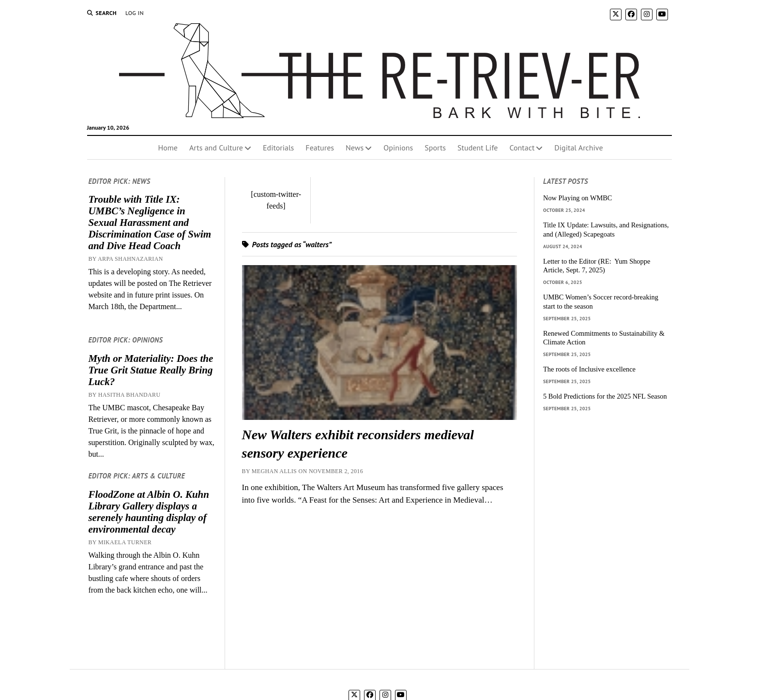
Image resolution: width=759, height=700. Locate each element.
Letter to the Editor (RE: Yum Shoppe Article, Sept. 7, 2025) (597, 266)
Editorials (278, 148)
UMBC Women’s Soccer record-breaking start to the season (601, 302)
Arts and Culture (216, 148)
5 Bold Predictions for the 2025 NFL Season (605, 396)
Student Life (478, 148)
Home (167, 148)
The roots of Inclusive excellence (589, 369)
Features (320, 148)
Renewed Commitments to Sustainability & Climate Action (604, 338)
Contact (522, 148)
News (355, 148)
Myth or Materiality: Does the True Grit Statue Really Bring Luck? (151, 370)
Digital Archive (578, 148)
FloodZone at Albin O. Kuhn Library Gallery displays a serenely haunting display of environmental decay (149, 512)
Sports (435, 148)
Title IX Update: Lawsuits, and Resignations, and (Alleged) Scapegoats (606, 230)
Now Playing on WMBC (577, 198)
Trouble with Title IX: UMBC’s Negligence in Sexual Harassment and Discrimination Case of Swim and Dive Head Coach (150, 223)
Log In (135, 13)
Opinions (398, 148)
